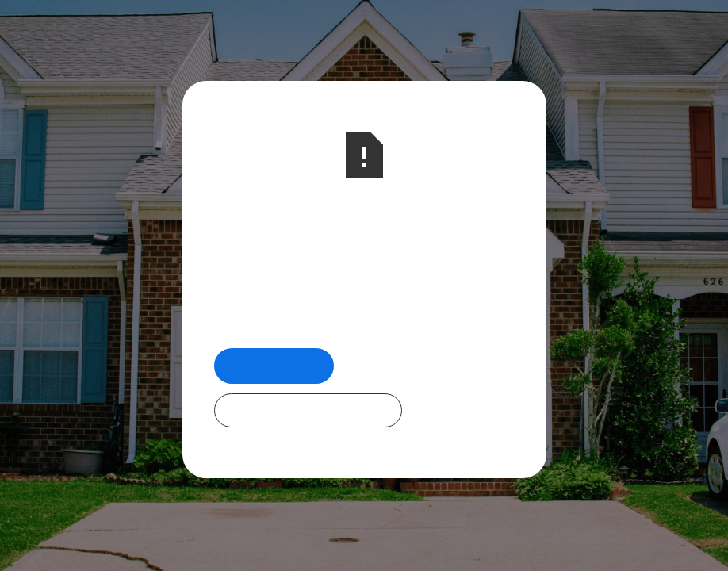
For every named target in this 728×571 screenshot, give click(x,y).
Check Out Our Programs (308, 410)
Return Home (274, 365)
